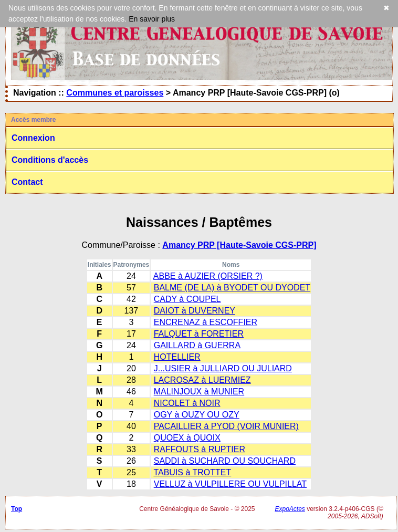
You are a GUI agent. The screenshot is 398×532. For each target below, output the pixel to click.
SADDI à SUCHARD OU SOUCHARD (225, 461)
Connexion (33, 138)
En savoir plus (152, 19)
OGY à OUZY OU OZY (197, 415)
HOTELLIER (177, 357)
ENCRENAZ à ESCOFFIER (206, 322)
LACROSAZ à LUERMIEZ (202, 380)
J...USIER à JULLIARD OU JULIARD (223, 368)
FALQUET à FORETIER (199, 334)
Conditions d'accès (50, 160)
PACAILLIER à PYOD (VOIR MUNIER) (226, 426)
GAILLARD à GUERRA (197, 345)
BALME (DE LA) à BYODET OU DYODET (232, 288)
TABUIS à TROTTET (192, 472)
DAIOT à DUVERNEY (195, 311)
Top (17, 509)
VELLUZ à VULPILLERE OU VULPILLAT (230, 484)
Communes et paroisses (115, 93)
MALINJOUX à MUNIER (199, 392)
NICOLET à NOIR (187, 403)
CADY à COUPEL (187, 299)
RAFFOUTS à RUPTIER (200, 449)
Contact (27, 182)
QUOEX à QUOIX (187, 438)
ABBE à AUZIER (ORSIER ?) (208, 276)
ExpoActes (290, 509)
